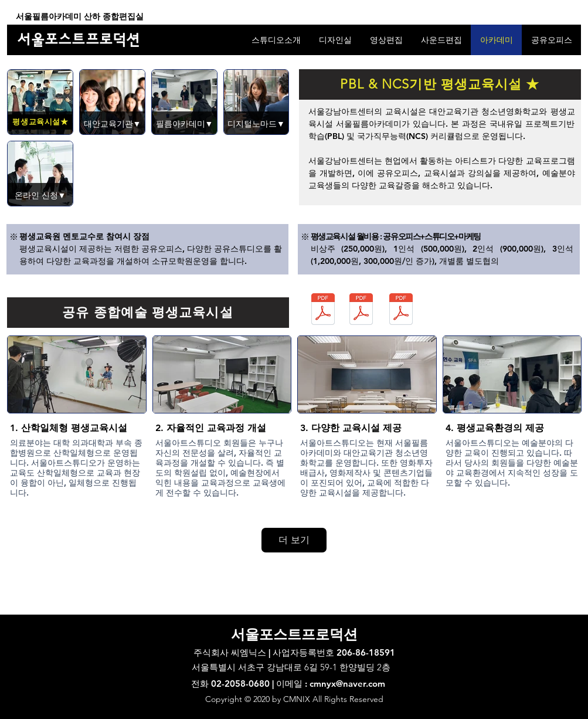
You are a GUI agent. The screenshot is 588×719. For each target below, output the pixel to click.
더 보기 (294, 540)
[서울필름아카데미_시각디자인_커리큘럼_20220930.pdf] (361, 311)
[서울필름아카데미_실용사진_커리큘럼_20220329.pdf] (401, 311)
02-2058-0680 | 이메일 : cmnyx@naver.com (298, 684)
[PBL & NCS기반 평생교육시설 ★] (440, 84)
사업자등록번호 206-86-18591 (334, 652)
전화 (201, 684)
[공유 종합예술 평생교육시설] (148, 313)
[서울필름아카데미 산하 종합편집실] (80, 17)
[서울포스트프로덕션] (79, 40)
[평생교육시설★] (41, 122)
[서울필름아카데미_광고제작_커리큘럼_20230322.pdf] (323, 311)
